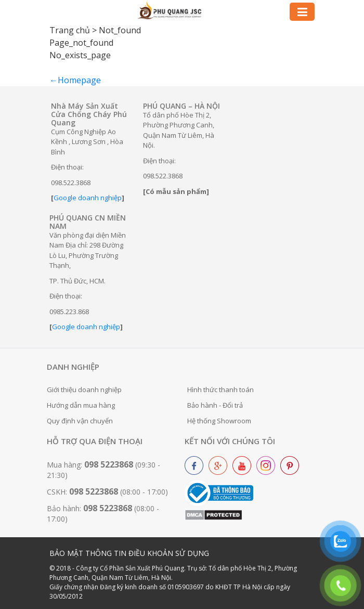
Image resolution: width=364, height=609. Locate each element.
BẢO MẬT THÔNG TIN (88, 553)
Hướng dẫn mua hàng (81, 405)
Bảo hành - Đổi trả (215, 405)
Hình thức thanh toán (220, 390)
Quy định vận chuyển (80, 421)
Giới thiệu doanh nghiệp (84, 390)
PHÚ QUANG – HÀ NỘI (181, 106)
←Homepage (75, 80)
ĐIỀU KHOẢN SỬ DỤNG (169, 553)
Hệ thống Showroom (219, 421)
